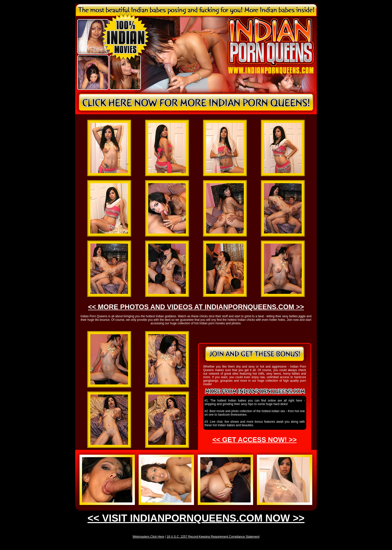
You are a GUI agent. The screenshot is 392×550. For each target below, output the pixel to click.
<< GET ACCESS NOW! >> (254, 440)
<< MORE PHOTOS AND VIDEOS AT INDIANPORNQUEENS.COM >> (196, 307)
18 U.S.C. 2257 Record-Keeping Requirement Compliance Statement (213, 537)
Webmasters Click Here (148, 537)
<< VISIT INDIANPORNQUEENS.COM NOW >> (196, 518)
